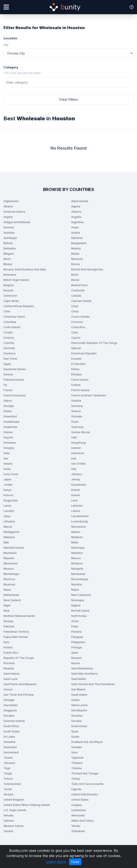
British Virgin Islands (16, 280)
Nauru (7, 590)
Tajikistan (77, 758)
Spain (75, 731)
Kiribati (76, 490)
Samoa (8, 689)
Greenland (10, 416)
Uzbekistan (79, 810)
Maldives (77, 537)
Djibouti (76, 348)
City (6, 45)
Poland (8, 647)
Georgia (9, 406)
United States (80, 800)
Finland (76, 385)
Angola (8, 217)
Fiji (5, 385)
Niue (6, 611)
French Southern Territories (89, 395)
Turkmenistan (12, 784)
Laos (74, 500)
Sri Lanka (9, 737)
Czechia (9, 343)
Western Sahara (14, 826)
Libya (7, 516)
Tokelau (76, 768)
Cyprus (76, 338)
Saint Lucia (10, 679)
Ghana (8, 411)
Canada (76, 296)
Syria (74, 752)
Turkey (76, 779)
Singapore (10, 710)
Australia (9, 233)
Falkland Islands (14, 380)
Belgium (9, 254)
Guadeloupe (11, 422)
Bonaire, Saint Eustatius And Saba (25, 269)
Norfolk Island (80, 611)
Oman (75, 621)
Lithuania (9, 521)
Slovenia (77, 716)
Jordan (8, 485)
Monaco (9, 569)
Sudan (75, 737)
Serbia (75, 700)
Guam (75, 422)
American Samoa (14, 212)
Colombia (10, 322)
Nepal (75, 590)
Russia (75, 663)
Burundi (8, 290)
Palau (75, 626)
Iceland (76, 448)
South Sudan (12, 731)
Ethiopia (76, 374)
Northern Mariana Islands (19, 616)
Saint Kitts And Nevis (84, 674)
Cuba (75, 332)
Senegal (9, 700)
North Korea (79, 616)
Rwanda (9, 668)
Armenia (9, 227)
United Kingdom (14, 800)
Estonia (8, 374)
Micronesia (11, 563)
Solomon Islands (14, 721)
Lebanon (77, 506)
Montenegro (11, 574)
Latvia (7, 506)
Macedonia (78, 527)
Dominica (10, 353)
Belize (75, 254)
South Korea (79, 726)
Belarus (76, 248)
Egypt (7, 364)
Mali (6, 542)
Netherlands (11, 595)
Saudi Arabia (79, 695)
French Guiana (80, 390)
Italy (74, 469)
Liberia (76, 511)
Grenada (77, 416)
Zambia (8, 831)
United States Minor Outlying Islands (27, 805)
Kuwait (75, 495)
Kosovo (9, 495)
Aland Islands (80, 201)
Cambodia (78, 290)
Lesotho (9, 511)
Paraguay (77, 637)
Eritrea (75, 369)
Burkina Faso (79, 285)
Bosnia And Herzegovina (87, 269)
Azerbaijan (10, 238)
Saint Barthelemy (82, 668)
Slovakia (9, 716)
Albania (8, 206)
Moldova (77, 563)
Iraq (74, 458)
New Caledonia (81, 595)
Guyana (8, 437)
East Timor (10, 359)
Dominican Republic (84, 353)
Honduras (10, 443)
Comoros (77, 322)
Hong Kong (78, 443)
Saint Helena (12, 674)
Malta (75, 542)
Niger (7, 605)
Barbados (10, 248)
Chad (75, 306)
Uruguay (77, 805)
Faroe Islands (80, 380)
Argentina (77, 222)
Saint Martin (79, 679)
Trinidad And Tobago (85, 773)
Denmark (9, 348)
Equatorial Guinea (15, 369)
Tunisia (8, 779)
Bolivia (75, 264)
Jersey (76, 479)
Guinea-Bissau (81, 432)
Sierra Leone (79, 705)
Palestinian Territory (16, 632)
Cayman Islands (81, 301)
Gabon (8, 401)
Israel (7, 469)
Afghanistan (11, 201)
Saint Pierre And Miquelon (20, 684)
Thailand (77, 763)
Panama (76, 632)
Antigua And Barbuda (17, 222)
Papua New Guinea (16, 637)
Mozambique (80, 579)
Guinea (8, 432)
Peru (6, 642)
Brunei (75, 280)
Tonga (8, 773)
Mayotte (9, 558)
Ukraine (8, 794)
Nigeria (76, 605)
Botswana (10, 275)
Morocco (9, 579)
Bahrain (8, 243)
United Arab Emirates (85, 794)
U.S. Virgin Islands (15, 810)
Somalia (76, 721)
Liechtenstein (80, 516)
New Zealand (12, 600)
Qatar (75, 653)
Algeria (76, 206)
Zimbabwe (78, 831)
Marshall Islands (14, 548)
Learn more (56, 862)
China (75, 311)
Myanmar (9, 584)
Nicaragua (78, 600)
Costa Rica (78, 327)
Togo (7, 768)
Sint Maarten (79, 710)
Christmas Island (14, 317)
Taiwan (8, 758)
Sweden (77, 747)
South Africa (11, 726)
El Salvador (78, 364)
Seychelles (11, 705)
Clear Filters (68, 99)
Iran (6, 458)
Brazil (75, 275)
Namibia (76, 584)
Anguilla (76, 217)
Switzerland (11, 752)
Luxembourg (79, 521)
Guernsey (77, 427)
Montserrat (78, 574)
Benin (7, 259)
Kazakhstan (79, 485)
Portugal (77, 647)
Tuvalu (8, 789)
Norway (8, 621)
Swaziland (10, 747)
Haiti (74, 437)
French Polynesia (15, 395)
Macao (8, 527)
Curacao (9, 338)
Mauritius (77, 553)
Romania (9, 663)
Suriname (10, 742)
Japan (7, 479)
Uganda (76, 789)
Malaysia (9, 537)
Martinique (78, 548)
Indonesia (78, 453)
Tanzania (9, 763)
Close (75, 862)
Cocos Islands (80, 317)
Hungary (9, 448)
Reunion (76, 658)
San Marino (78, 689)
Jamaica (77, 474)
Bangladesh (79, 243)
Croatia (8, 332)
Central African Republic (19, 306)
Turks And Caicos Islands (87, 784)
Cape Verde (11, 301)
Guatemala (10, 427)
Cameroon (10, 296)
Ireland (8, 464)
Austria (76, 233)
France (8, 390)
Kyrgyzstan (11, 500)
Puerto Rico (11, 653)
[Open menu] (6, 7)
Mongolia (77, 569)
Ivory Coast (11, 474)
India (7, 453)
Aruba (75, 227)
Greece (76, 411)
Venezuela (78, 815)
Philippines (78, 642)
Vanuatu (9, 815)
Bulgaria (9, 285)
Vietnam (9, 821)
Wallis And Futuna (82, 821)
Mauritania (10, 553)
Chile (7, 311)
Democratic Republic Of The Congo (94, 343)
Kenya (8, 490)
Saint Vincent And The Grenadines (93, 684)
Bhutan (8, 264)
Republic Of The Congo (19, 658)
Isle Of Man (79, 464)
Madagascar (11, 532)
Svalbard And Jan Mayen (87, 742)
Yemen (76, 826)
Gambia (76, 401)
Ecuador (76, 359)
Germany (77, 406)
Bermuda (77, 259)
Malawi (76, 532)
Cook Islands (12, 327)
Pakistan (9, 626)
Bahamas (77, 238)
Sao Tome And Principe (19, 695)
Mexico (76, 558)
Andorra (76, 212)
